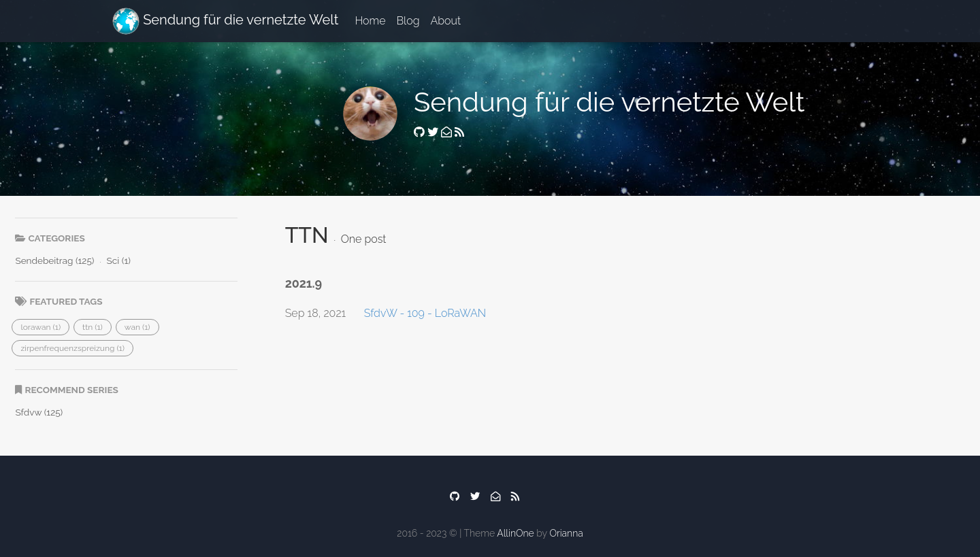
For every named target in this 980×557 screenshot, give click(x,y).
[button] (40, 327)
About (446, 21)
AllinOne (515, 533)
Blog (408, 21)
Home (370, 21)
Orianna (566, 533)
